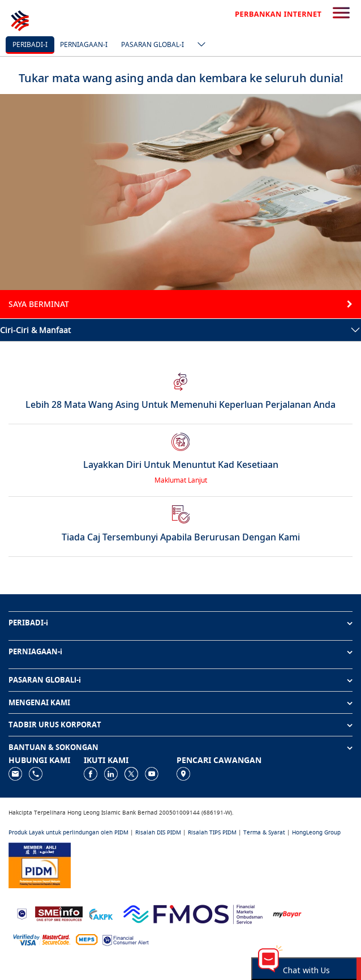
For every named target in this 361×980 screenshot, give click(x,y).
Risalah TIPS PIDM (212, 832)
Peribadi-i (30, 44)
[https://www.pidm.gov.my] (40, 864)
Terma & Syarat (264, 832)
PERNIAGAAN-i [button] (35, 651)
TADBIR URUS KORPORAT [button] (55, 725)
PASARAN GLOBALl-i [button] (45, 680)
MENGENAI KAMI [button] (39, 702)
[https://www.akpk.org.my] (101, 913)
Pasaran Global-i (152, 44)
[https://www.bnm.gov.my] (22, 913)
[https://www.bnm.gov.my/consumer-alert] (126, 939)
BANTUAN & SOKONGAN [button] (53, 747)
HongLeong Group (316, 832)
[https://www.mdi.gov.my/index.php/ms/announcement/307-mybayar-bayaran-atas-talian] (287, 913)
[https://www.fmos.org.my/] (193, 913)
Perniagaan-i (84, 44)
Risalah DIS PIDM (158, 832)
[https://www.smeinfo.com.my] (59, 913)
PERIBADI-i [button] (28, 623)
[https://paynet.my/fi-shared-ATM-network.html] (87, 939)
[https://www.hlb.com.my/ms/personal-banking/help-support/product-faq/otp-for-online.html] (42, 939)
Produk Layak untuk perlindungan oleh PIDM (68, 832)
